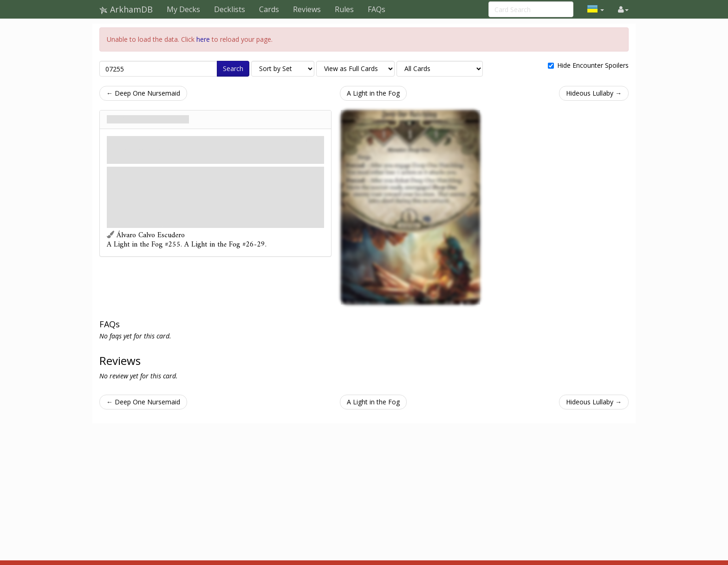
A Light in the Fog (373, 93)
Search (233, 68)
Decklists (230, 9)
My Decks (183, 9)
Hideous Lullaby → (594, 93)
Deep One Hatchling (148, 119)
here (203, 39)
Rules (344, 9)
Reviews (307, 9)
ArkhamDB (126, 9)
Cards (269, 9)
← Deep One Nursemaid (143, 93)
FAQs (377, 9)
